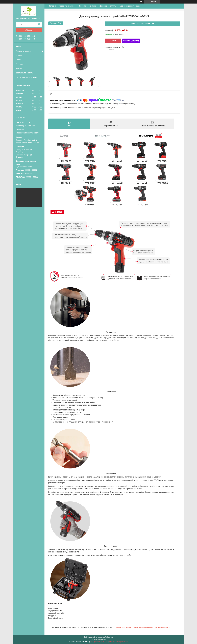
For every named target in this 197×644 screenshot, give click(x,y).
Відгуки (19, 68)
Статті (18, 60)
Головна (53, 6)
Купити (113, 41)
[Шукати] (39, 24)
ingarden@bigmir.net (24, 166)
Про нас (19, 64)
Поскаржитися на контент (99, 642)
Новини (19, 55)
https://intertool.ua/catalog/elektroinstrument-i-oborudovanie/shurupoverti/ (141, 627)
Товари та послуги (24, 51)
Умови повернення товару (27, 77)
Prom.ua (110, 637)
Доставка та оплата (24, 73)
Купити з (131, 41)
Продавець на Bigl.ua (98, 639)
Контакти (93, 6)
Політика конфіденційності (119, 642)
